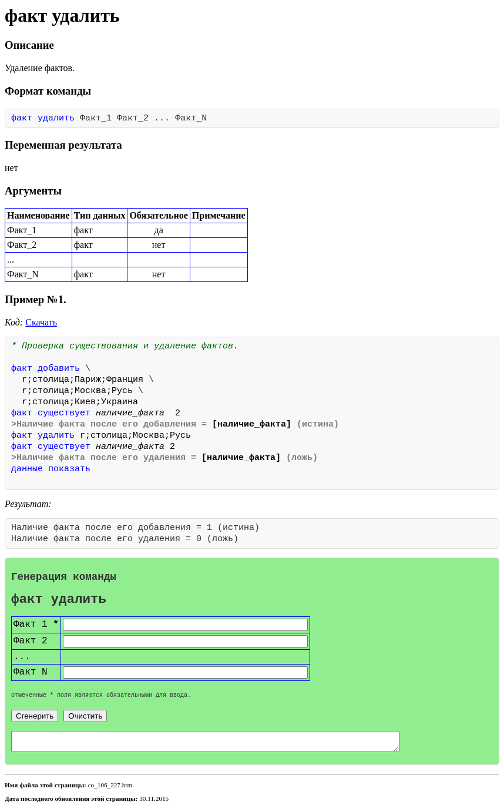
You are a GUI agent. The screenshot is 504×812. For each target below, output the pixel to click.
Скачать (41, 322)
